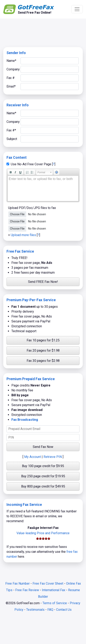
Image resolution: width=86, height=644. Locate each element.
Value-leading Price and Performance (43, 533)
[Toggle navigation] (77, 9)
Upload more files (23, 235)
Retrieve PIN (53, 457)
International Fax (54, 590)
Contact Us (64, 610)
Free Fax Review (27, 590)
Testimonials (35, 610)
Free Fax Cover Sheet (48, 583)
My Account (33, 457)
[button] (11, 172)
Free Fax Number (17, 583)
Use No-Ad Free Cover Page (31, 164)
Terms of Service (55, 603)
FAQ (50, 610)
